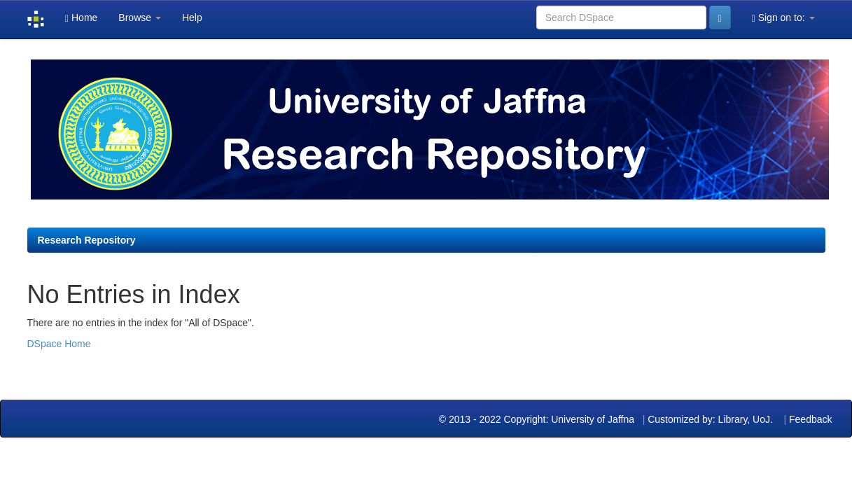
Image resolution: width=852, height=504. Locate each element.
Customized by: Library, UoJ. (710, 419)
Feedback (810, 419)
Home (81, 18)
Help (192, 17)
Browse (140, 17)
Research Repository (87, 240)
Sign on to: (783, 18)
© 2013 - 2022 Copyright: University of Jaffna (538, 419)
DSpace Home (59, 344)
